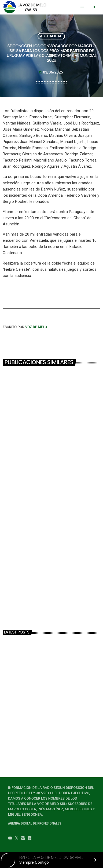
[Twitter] (17, 839)
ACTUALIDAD (51, 36)
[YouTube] (10, 839)
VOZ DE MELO (36, 327)
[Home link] (26, 7)
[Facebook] (30, 839)
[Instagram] (23, 839)
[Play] (94, 7)
